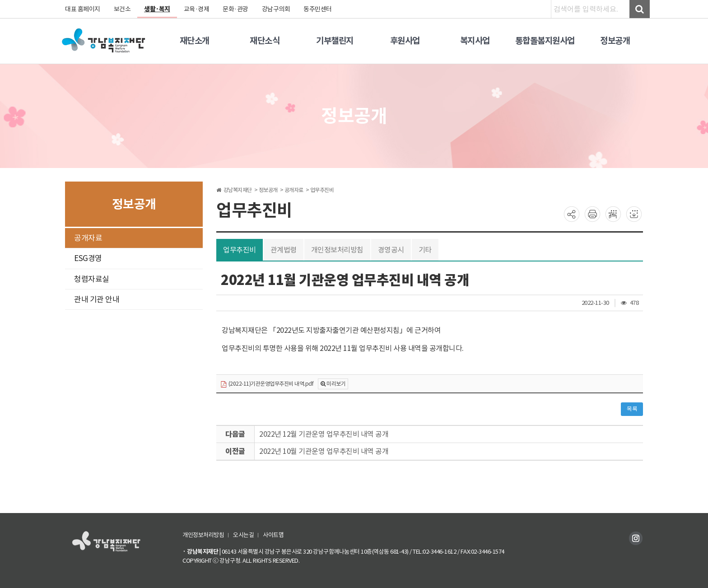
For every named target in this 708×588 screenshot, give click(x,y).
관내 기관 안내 (97, 299)
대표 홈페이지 (83, 9)
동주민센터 (318, 9)
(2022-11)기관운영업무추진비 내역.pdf (267, 384)
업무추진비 (240, 250)
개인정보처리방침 (337, 250)
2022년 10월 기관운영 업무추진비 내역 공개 (324, 451)
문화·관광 (235, 9)
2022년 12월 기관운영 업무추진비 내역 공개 (324, 434)
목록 (632, 409)
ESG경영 (88, 258)
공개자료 (88, 238)
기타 (425, 250)
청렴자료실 (92, 279)
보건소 (122, 9)
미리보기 (336, 384)
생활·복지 (157, 9)
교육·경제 (197, 9)
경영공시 (391, 250)
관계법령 (284, 250)
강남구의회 (276, 9)
